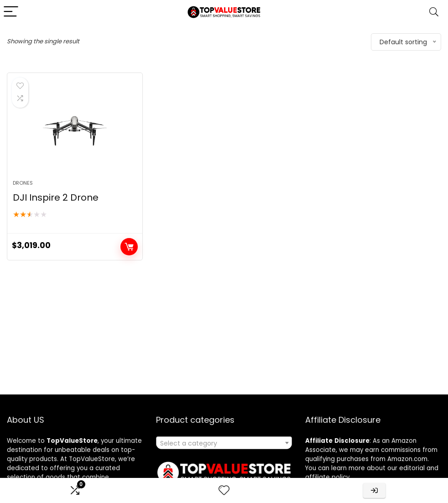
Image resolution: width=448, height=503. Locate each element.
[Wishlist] (224, 490)
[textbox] (224, 443)
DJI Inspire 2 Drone (56, 197)
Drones (23, 183)
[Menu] (11, 12)
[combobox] (224, 443)
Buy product (129, 247)
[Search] (434, 12)
